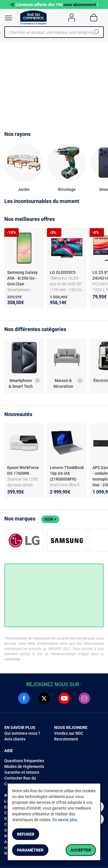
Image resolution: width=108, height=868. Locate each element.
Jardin (24, 189)
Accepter (81, 850)
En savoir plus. (65, 820)
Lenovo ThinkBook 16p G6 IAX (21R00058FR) (67, 473)
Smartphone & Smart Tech (21, 383)
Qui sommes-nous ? (22, 733)
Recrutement (66, 739)
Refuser (26, 834)
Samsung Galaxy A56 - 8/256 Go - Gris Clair (22, 278)
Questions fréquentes (24, 761)
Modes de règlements (24, 767)
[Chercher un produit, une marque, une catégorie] (52, 32)
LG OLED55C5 (63, 272)
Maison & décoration (63, 383)
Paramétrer (30, 850)
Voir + (50, 519)
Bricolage (67, 189)
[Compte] (72, 18)
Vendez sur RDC (69, 733)
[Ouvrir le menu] (8, 18)
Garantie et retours (22, 772)
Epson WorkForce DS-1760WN (23, 470)
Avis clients (15, 739)
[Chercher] (96, 32)
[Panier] (94, 18)
